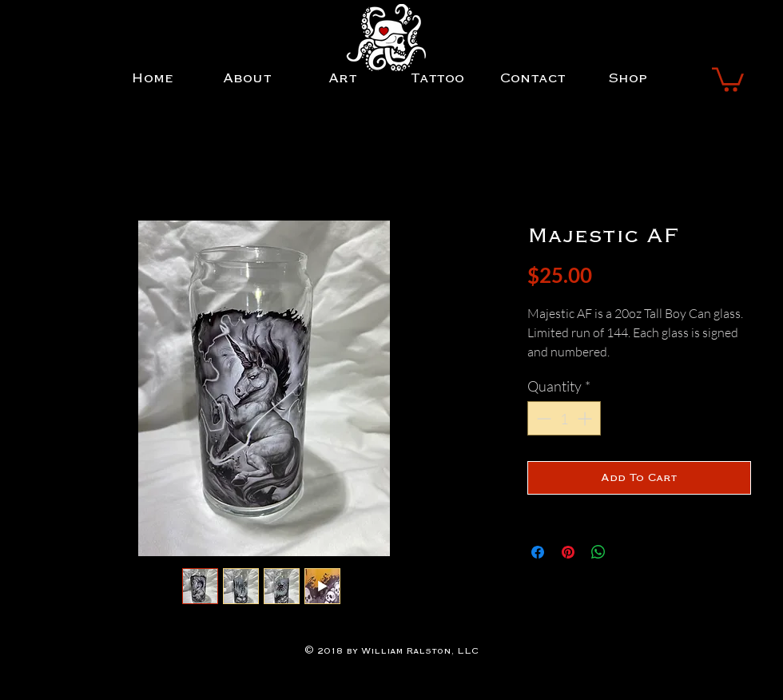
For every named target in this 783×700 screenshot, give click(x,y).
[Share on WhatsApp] (598, 552)
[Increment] (586, 418)
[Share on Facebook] (538, 552)
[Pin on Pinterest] (568, 552)
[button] (728, 78)
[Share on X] (629, 552)
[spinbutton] (564, 418)
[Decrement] (542, 418)
